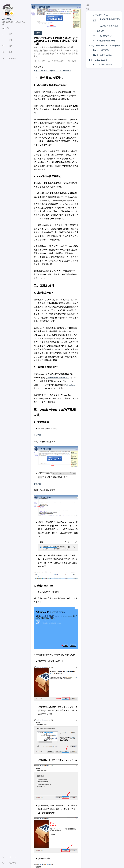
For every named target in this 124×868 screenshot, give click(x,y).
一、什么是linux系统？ (100, 15)
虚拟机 (38, 33)
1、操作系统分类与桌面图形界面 (106, 20)
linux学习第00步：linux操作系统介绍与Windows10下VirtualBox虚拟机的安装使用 (56, 41)
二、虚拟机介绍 (98, 31)
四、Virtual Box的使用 (100, 60)
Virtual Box (71, 385)
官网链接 (38, 435)
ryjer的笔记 (7, 19)
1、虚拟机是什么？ (104, 36)
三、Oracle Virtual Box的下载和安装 (106, 46)
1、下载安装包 (103, 50)
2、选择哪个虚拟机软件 (106, 41)
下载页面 (38, 484)
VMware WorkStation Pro (58, 378)
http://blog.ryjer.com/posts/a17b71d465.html (53, 70)
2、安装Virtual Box (104, 55)
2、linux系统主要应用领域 (107, 26)
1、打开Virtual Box (104, 64)
